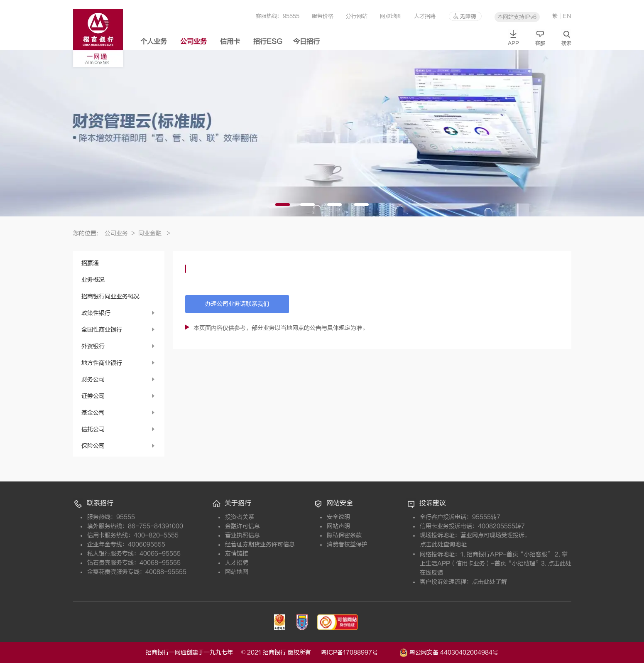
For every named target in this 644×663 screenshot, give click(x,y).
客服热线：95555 (278, 16)
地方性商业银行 (102, 363)
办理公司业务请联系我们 (237, 304)
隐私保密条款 (344, 535)
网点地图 (391, 16)
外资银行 (93, 346)
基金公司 (93, 413)
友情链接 (237, 554)
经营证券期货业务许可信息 (260, 544)
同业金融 (154, 233)
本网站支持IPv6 (517, 17)
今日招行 (306, 42)
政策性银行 (96, 313)
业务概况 (93, 280)
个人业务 (154, 42)
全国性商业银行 (102, 330)
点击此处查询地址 (443, 544)
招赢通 (90, 263)
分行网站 (357, 16)
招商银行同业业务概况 (110, 296)
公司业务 (193, 42)
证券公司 (93, 396)
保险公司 (93, 446)
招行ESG (268, 42)
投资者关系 (240, 517)
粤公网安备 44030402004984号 (449, 652)
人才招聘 (425, 16)
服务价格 (323, 16)
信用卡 (230, 42)
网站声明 (338, 526)
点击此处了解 (490, 582)
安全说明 (338, 517)
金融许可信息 (242, 526)
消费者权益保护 (347, 544)
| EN (565, 16)
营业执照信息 (242, 535)
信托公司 (93, 429)
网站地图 (237, 572)
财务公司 (93, 379)
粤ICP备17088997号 (359, 652)
